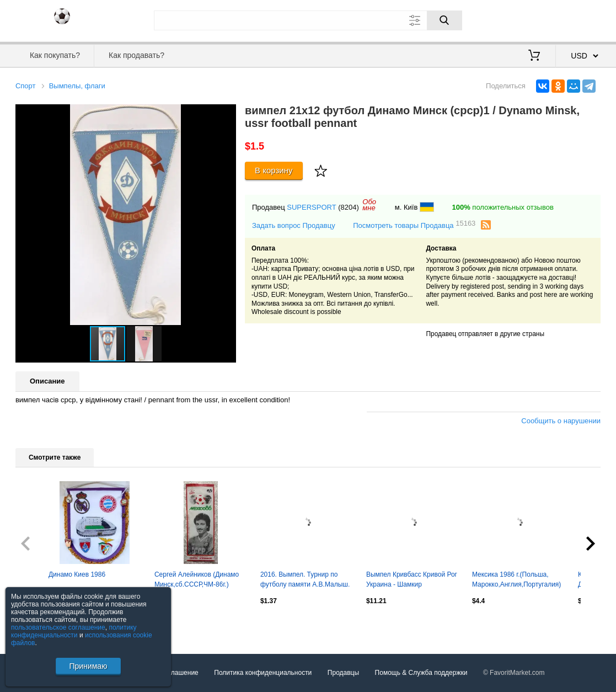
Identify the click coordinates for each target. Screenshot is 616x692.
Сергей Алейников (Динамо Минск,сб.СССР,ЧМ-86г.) (197, 579)
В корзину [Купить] (274, 170)
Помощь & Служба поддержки (421, 673)
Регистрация (578, 19)
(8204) (349, 207)
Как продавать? (136, 55)
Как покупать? (55, 55)
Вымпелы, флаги (77, 86)
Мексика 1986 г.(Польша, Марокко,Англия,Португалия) (516, 579)
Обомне (369, 205)
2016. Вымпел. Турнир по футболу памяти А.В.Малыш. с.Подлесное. (305, 581)
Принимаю (88, 666)
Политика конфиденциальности (263, 673)
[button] (226, 114)
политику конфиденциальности (74, 631)
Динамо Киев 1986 (77, 574)
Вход (536, 19)
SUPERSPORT (311, 207)
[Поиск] (444, 20)
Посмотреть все (40, 625)
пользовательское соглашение (58, 627)
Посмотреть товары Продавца (414, 225)
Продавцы (343, 673)
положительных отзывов (503, 207)
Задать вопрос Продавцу (294, 225)
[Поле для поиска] (308, 20)
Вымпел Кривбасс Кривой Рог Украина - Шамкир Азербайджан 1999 (412, 581)
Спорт (26, 86)
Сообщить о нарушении (561, 421)
